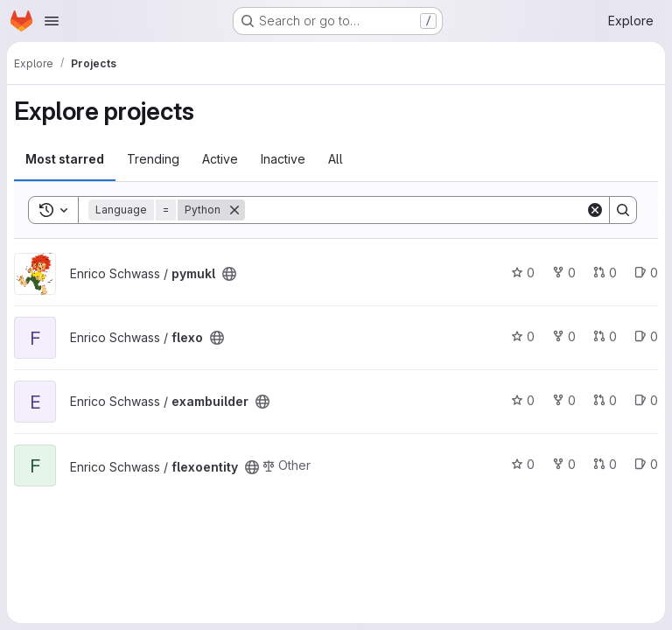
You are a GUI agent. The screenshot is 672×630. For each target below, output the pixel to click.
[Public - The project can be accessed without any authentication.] (229, 274)
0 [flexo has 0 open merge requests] (605, 336)
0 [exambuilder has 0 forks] (564, 400)
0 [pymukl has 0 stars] (523, 273)
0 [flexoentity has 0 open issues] (646, 464)
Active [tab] (220, 159)
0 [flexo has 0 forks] (564, 336)
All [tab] (336, 159)
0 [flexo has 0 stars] (523, 336)
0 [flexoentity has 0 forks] (564, 464)
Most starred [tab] (65, 159)
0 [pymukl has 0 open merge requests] (605, 273)
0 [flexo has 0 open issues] (646, 336)
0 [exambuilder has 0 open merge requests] (605, 400)
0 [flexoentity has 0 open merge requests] (605, 464)
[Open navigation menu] (52, 21)
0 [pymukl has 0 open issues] (646, 273)
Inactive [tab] (283, 159)
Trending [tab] (153, 159)
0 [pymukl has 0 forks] (564, 273)
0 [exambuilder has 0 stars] (523, 400)
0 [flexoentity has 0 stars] (523, 464)
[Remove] (234, 210)
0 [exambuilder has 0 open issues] (646, 400)
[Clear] (595, 210)
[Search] (415, 210)
